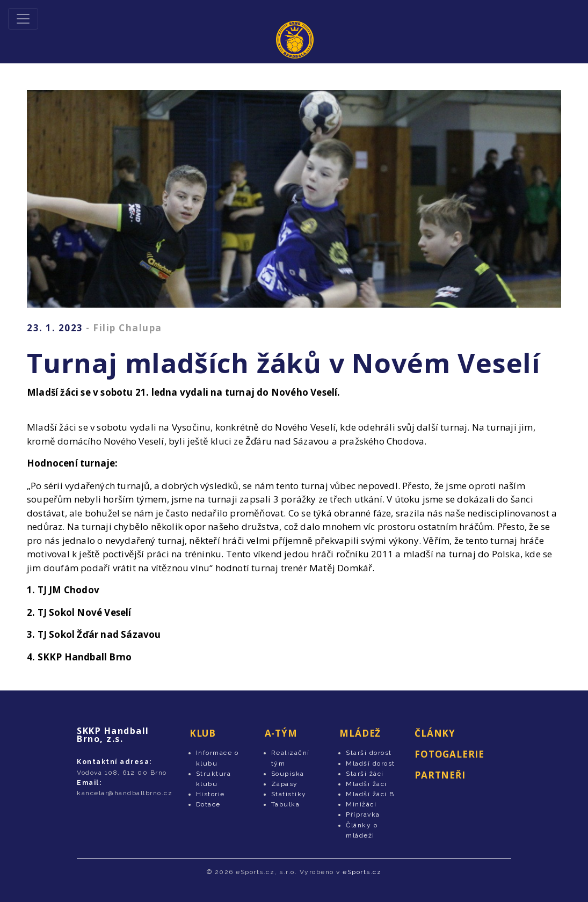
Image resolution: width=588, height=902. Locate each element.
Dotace (208, 804)
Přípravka (363, 814)
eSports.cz (362, 872)
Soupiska (288, 774)
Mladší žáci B (370, 794)
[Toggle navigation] (23, 19)
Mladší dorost (371, 763)
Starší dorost (369, 753)
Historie (210, 794)
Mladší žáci (366, 784)
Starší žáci (365, 774)
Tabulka (286, 804)
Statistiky (289, 794)
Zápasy (285, 784)
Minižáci (361, 804)
